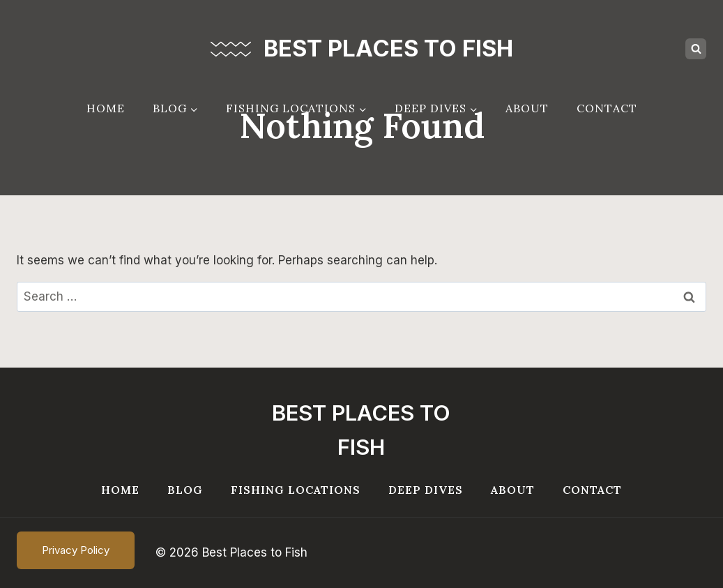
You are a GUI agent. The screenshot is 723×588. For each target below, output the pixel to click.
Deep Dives (426, 490)
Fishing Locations (296, 490)
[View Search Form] (696, 49)
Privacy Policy (76, 550)
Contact (607, 108)
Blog (185, 490)
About (527, 108)
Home (106, 108)
